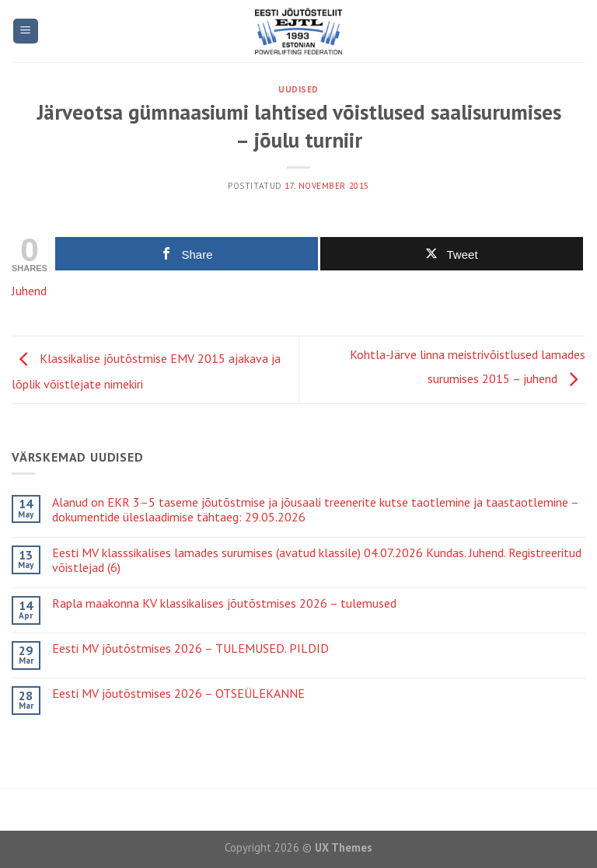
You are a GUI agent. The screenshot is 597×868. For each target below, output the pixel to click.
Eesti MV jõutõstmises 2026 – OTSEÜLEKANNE (178, 694)
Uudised (298, 89)
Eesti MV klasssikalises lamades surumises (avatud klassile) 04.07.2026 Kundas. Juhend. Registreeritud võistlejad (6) (317, 560)
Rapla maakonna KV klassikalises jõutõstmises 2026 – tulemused (224, 603)
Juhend (29, 291)
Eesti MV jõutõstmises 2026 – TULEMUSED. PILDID (190, 648)
